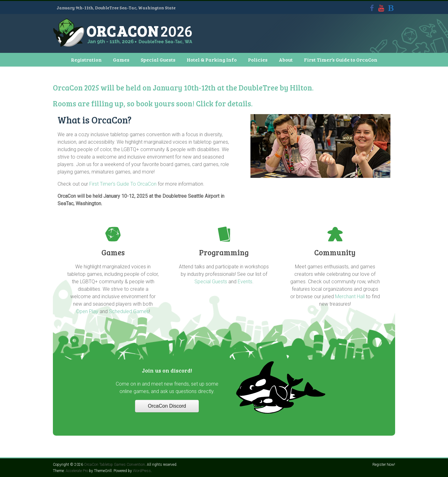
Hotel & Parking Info (212, 60)
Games (121, 60)
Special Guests (158, 60)
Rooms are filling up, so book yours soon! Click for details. (153, 103)
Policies (258, 60)
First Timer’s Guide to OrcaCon (341, 60)
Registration (86, 60)
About (286, 60)
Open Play (87, 311)
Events (245, 282)
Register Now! (384, 465)
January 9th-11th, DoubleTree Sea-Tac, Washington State (116, 8)
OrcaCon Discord (167, 406)
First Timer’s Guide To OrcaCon (123, 184)
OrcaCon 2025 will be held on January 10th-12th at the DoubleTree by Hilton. (183, 88)
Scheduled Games (129, 311)
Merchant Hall (350, 296)
